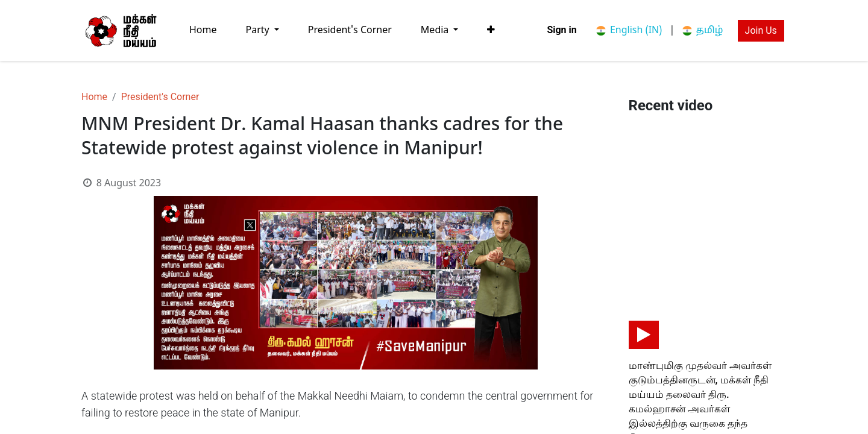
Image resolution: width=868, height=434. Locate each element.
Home (94, 97)
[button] (491, 30)
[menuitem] (203, 30)
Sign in (561, 30)
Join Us (761, 30)
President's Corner (160, 97)
